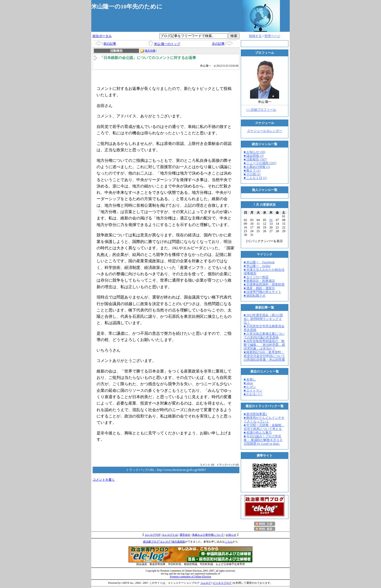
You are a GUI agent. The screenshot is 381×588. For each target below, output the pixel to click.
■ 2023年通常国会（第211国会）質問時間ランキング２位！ (263, 319)
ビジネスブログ (222, 583)
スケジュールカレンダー (265, 131)
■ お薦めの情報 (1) (257, 167)
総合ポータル (102, 36)
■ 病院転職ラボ (255, 296)
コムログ (206, 583)
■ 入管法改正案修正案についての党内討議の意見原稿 (264, 336)
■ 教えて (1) (252, 171)
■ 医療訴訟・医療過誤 (259, 281)
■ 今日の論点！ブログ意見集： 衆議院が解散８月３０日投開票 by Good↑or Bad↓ (263, 440)
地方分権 (150, 51)
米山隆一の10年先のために (127, 6)
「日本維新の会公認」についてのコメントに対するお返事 (148, 58)
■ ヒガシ (250, 387)
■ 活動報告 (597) (255, 159)
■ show (248, 383)
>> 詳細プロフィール (261, 110)
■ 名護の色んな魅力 (258, 433)
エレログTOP (152, 535)
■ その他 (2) (252, 174)
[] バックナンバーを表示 (265, 241)
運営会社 (185, 535)
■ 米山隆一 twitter (257, 266)
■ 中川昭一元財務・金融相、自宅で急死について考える (264, 427)
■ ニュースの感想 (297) (260, 163)
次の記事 (218, 44)
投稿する (255, 36)
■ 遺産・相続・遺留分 (259, 288)
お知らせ (231, 535)
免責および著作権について (208, 535)
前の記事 (110, 44)
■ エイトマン (253, 391)
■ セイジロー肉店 (256, 277)
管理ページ (272, 36)
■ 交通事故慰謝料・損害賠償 (264, 284)
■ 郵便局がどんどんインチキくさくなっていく (264, 420)
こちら (229, 542)
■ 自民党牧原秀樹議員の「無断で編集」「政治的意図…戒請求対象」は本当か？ (264, 345)
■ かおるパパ (253, 394)
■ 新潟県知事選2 (255, 414)
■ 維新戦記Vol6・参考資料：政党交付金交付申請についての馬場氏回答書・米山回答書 (264, 356)
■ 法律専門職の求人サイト (262, 292)
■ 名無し (250, 379)
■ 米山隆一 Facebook (259, 262)
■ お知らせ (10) (254, 152)
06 (271, 220)
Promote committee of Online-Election (190, 576)
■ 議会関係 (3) (254, 156)
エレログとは (170, 535)
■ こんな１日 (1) (255, 178)
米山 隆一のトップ (167, 44)
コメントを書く (104, 480)
